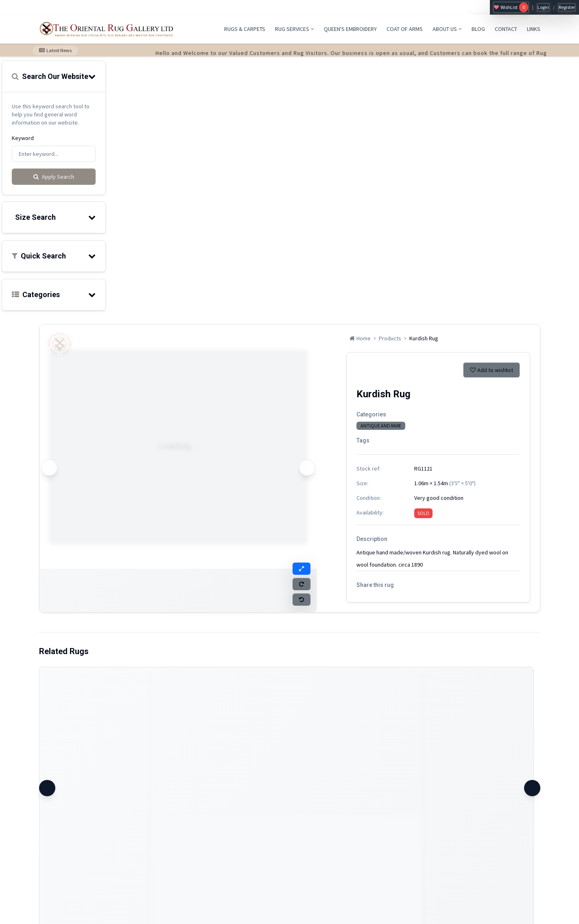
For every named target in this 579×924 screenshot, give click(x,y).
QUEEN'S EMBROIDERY (350, 29)
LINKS (534, 29)
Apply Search (54, 177)
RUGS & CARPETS (245, 29)
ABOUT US (447, 29)
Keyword (23, 138)
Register (567, 7)
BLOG (478, 29)
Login (543, 7)
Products (390, 338)
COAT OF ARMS (405, 29)
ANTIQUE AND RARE (381, 426)
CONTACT (506, 29)
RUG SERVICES (295, 29)
